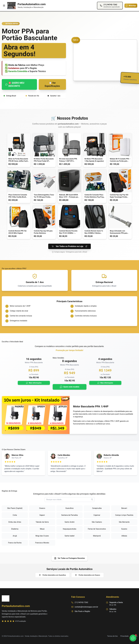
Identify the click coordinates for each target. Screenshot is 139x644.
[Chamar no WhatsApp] (133, 638)
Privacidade (125, 636)
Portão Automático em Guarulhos (52, 575)
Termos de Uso (112, 636)
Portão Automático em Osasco (88, 575)
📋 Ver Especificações (52, 84)
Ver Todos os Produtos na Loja (70, 246)
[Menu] (4, 6)
